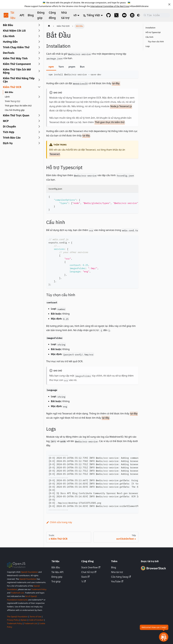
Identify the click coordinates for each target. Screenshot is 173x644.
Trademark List (17, 593)
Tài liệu (13, 15)
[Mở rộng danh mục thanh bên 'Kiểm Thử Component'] (39, 64)
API (22, 15)
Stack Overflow (91, 567)
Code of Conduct (36, 620)
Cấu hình (149, 37)
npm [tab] (51, 67)
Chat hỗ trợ (89, 572)
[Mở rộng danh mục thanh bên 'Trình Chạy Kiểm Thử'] (39, 47)
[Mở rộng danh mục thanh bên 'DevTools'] (39, 53)
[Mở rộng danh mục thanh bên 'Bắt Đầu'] (39, 25)
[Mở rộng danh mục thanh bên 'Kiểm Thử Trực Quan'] (39, 115)
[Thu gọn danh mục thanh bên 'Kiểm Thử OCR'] (39, 87)
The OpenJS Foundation (17, 617)
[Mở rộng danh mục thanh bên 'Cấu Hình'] (39, 36)
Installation (150, 28)
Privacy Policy (13, 620)
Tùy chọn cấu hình (156, 42)
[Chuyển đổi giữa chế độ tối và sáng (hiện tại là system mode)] (138, 15)
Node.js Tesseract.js (121, 106)
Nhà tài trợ (65, 15)
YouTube (117, 581)
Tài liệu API (57, 572)
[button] (22, 31)
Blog (31, 15)
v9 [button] (75, 15)
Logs (148, 46)
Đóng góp (41, 15)
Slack (85, 577)
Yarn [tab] (61, 67)
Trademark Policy (39, 589)
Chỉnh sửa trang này (59, 522)
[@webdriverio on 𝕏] (116, 15)
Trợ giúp (56, 581)
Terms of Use (35, 617)
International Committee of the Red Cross (110, 6)
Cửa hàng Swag (121, 577)
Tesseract (55, 154)
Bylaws (24, 620)
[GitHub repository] (109, 15)
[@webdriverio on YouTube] (124, 15)
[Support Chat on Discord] (132, 15)
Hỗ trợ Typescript (153, 32)
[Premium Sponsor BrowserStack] (153, 570)
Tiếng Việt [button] (91, 15)
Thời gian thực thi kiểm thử (110, 122)
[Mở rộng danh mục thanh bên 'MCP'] (39, 121)
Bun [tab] (82, 67)
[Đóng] (169, 4)
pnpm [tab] (72, 67)
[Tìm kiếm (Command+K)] (156, 15)
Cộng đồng (52, 15)
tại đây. (116, 83)
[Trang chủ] (49, 26)
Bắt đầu (56, 567)
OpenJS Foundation (29, 572)
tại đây (86, 135)
